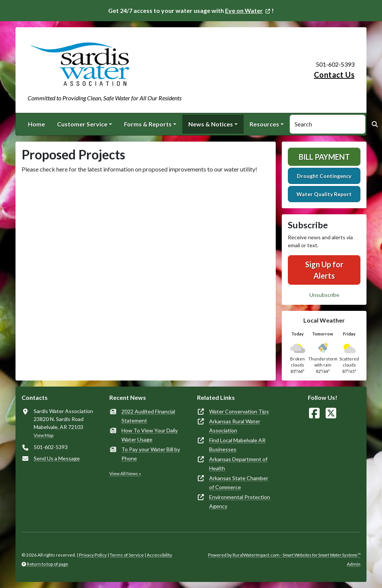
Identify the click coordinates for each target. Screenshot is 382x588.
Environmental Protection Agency (240, 501)
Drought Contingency (324, 176)
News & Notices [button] (211, 124)
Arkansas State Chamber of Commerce (239, 483)
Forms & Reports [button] (148, 124)
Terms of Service (127, 555)
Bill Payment (324, 157)
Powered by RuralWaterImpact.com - (284, 555)
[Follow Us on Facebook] (314, 413)
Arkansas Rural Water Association (235, 426)
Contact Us (334, 75)
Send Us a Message (57, 458)
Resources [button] (264, 124)
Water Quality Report (324, 194)
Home (36, 124)
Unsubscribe (324, 295)
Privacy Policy (93, 555)
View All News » (125, 473)
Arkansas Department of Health (238, 464)
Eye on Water (244, 10)
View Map (43, 435)
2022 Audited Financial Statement (148, 416)
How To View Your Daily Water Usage (150, 435)
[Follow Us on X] (331, 413)
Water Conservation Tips (239, 411)
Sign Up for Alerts (324, 270)
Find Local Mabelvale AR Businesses (237, 445)
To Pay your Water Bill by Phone (151, 454)
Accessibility (159, 555)
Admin (354, 564)
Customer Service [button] (82, 124)
